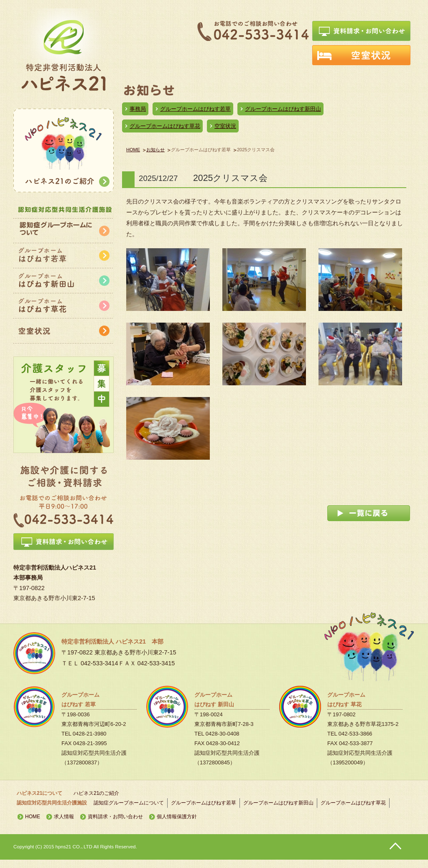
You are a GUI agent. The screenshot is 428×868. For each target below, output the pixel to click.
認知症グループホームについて (129, 803)
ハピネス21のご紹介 (96, 793)
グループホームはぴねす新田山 (283, 109)
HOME (133, 150)
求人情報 (64, 817)
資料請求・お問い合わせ (115, 817)
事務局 (138, 109)
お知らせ (155, 150)
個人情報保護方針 (177, 817)
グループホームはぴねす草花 (165, 126)
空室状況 (225, 126)
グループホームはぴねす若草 (195, 109)
